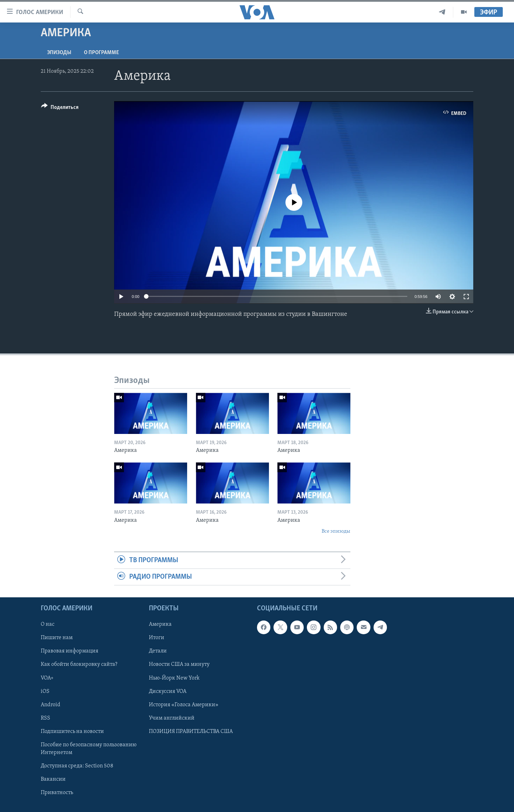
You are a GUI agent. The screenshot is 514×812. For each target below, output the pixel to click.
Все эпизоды (336, 531)
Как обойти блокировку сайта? (79, 665)
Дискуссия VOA (168, 691)
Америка (160, 625)
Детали (158, 651)
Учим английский (172, 718)
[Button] (60, 108)
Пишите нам (57, 638)
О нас (48, 625)
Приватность (57, 793)
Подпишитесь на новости (72, 732)
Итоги (157, 638)
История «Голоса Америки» (184, 705)
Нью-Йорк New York (174, 678)
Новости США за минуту (179, 665)
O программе (101, 53)
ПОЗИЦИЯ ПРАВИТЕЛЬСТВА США (191, 732)
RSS (45, 718)
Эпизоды (59, 53)
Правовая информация (70, 651)
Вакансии (53, 779)
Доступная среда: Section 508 (77, 766)
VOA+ (47, 678)
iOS (45, 691)
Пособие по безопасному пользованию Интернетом (89, 749)
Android (51, 705)
